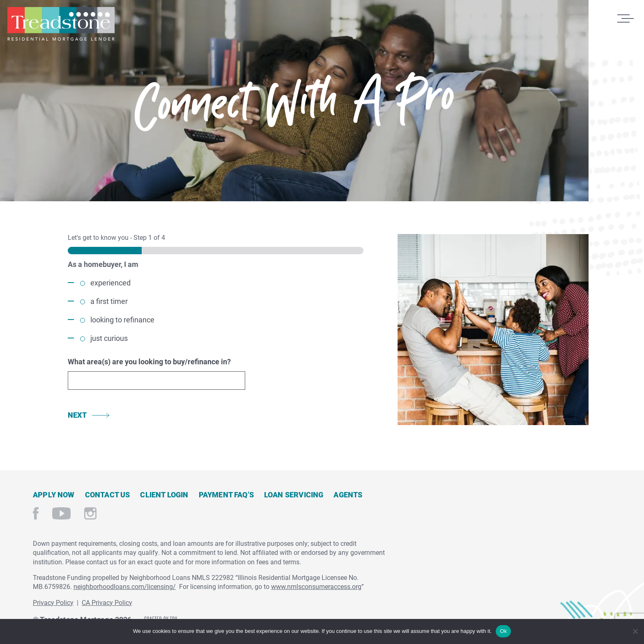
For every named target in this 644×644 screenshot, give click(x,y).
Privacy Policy (53, 602)
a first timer (109, 301)
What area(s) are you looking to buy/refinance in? (149, 361)
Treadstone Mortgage (61, 24)
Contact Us (108, 494)
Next (77, 415)
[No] (635, 630)
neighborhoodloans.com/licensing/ (125, 586)
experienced (110, 283)
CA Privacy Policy (107, 602)
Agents (348, 494)
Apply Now (54, 494)
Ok (503, 631)
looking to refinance (122, 320)
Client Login (164, 494)
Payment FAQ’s (226, 494)
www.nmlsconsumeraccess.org (316, 586)
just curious (109, 338)
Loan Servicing (294, 494)
